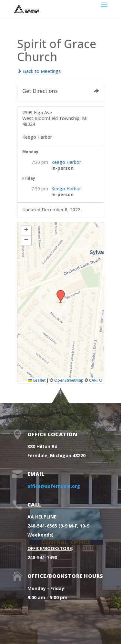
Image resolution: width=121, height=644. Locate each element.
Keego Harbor (66, 162)
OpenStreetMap (69, 380)
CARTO (96, 380)
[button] (58, 292)
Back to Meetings (39, 71)
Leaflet (37, 380)
